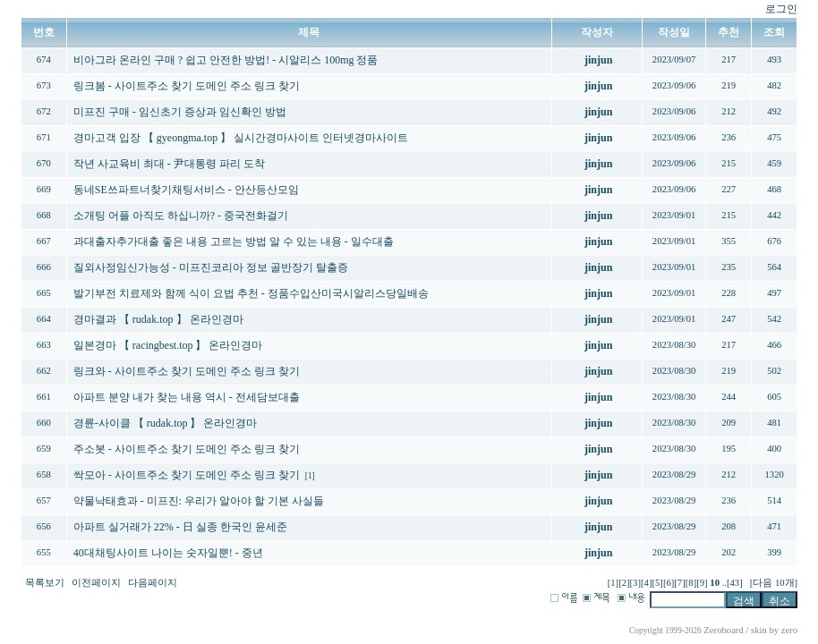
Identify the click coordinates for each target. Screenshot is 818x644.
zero (789, 630)
